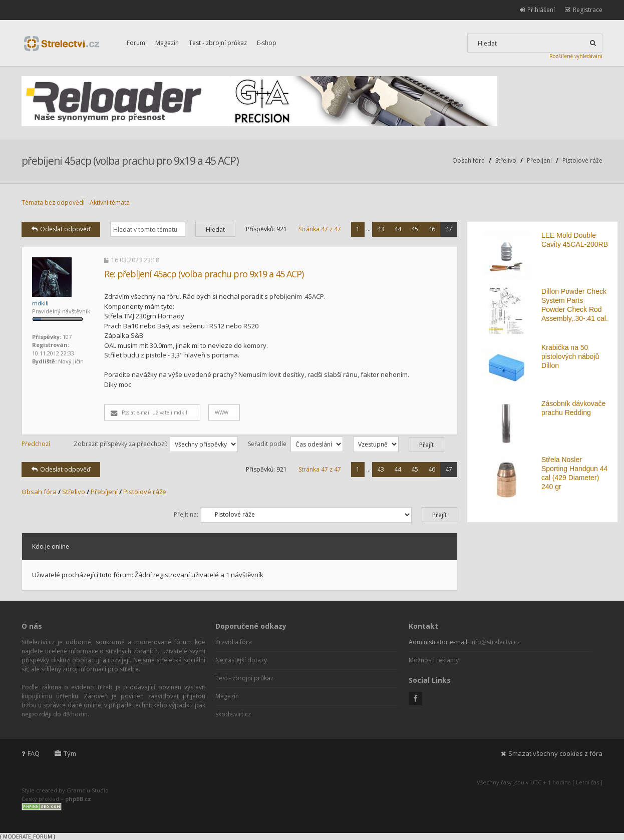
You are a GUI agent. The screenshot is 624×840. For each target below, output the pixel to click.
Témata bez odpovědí (53, 202)
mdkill (40, 303)
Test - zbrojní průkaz (218, 43)
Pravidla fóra (234, 642)
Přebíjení (539, 160)
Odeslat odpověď (61, 229)
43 (381, 229)
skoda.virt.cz (233, 714)
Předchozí (36, 444)
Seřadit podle (295, 444)
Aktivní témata (110, 202)
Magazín (167, 43)
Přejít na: (186, 514)
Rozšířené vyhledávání (576, 56)
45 (415, 229)
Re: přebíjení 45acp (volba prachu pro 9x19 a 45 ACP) (204, 274)
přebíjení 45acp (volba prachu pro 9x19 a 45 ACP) (130, 161)
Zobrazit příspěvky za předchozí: (156, 444)
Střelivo (506, 160)
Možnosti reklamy (434, 660)
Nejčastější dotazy (241, 660)
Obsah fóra (469, 160)
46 (432, 229)
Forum (136, 43)
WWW (222, 412)
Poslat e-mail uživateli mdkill (150, 412)
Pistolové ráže (582, 160)
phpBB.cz (78, 799)
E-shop (267, 43)
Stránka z (320, 229)
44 (398, 229)
